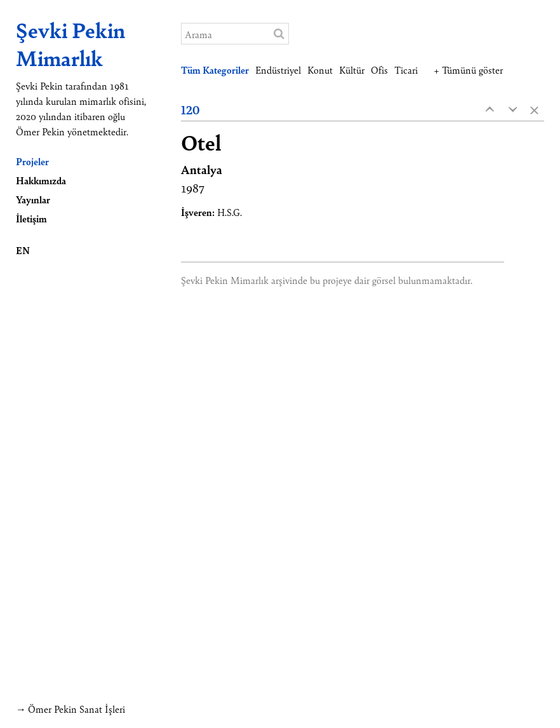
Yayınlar (33, 199)
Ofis (379, 70)
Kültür (352, 70)
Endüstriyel (278, 70)
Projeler (32, 161)
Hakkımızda (41, 180)
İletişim (31, 218)
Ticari (406, 70)
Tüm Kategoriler (215, 70)
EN (23, 250)
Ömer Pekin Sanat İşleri (77, 709)
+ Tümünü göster (468, 70)
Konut (320, 70)
